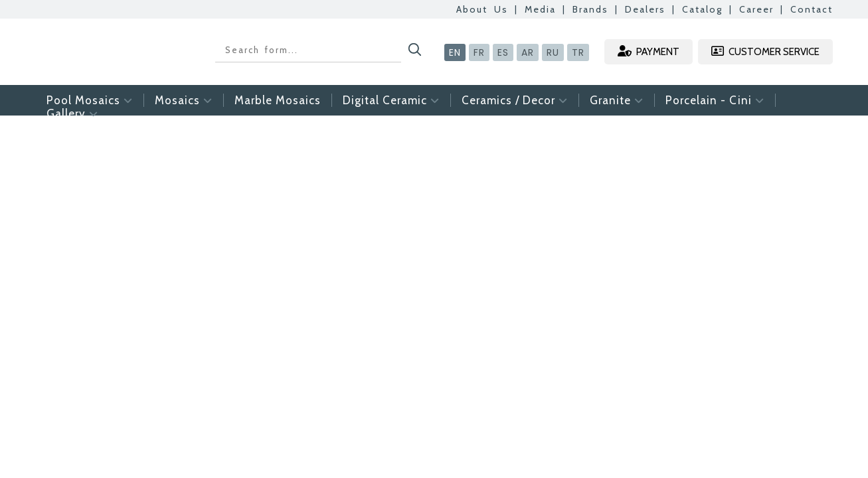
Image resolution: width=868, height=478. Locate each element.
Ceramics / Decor (515, 100)
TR (578, 52)
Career (756, 9)
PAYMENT (649, 51)
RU (553, 52)
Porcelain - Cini (715, 100)
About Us (482, 9)
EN (455, 52)
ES (503, 52)
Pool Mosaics (90, 100)
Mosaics (184, 100)
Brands (590, 9)
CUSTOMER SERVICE (765, 51)
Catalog (702, 9)
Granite (617, 100)
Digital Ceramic (391, 100)
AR (528, 52)
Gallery (72, 114)
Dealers (645, 9)
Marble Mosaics (278, 100)
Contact (812, 9)
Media (540, 9)
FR (479, 52)
